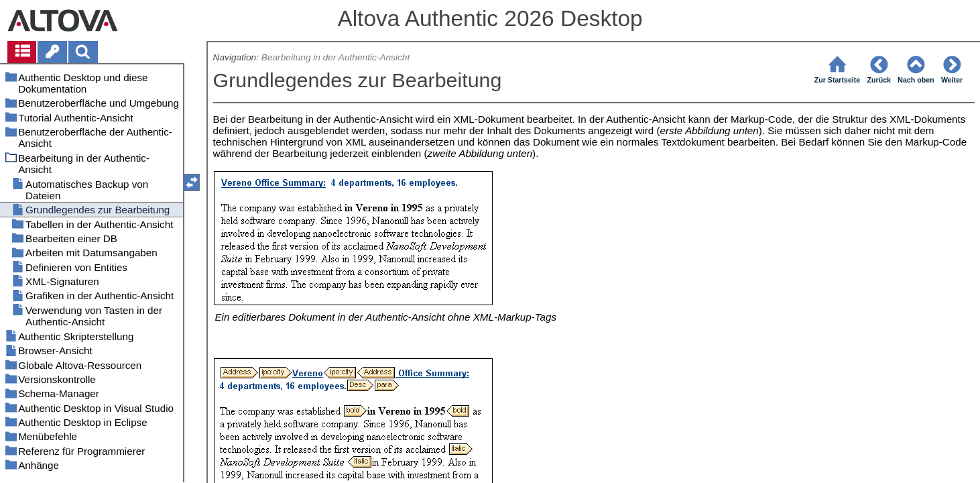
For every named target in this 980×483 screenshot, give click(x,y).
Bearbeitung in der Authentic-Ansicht (335, 57)
